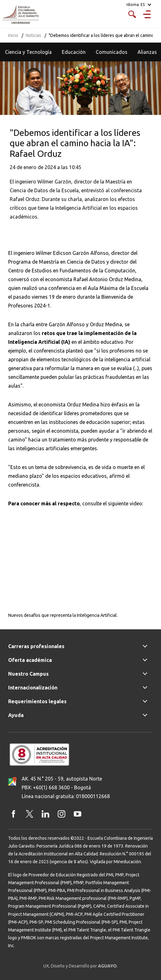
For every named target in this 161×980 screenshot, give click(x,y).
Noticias (33, 35)
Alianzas (147, 52)
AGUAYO (107, 966)
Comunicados (112, 52)
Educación (74, 52)
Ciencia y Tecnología (28, 52)
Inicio (13, 35)
